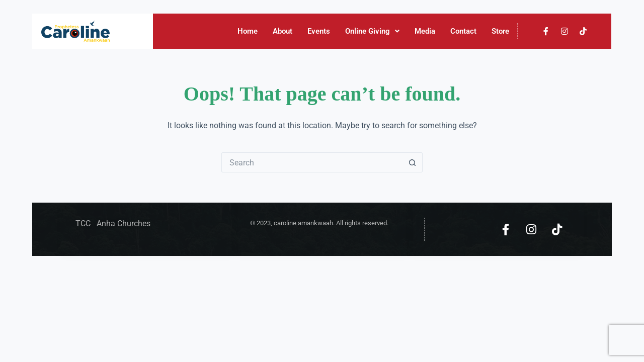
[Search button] (413, 162)
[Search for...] (312, 162)
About (283, 31)
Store (501, 31)
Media (425, 31)
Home (248, 31)
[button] (373, 31)
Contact (464, 31)
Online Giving (373, 31)
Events (319, 31)
